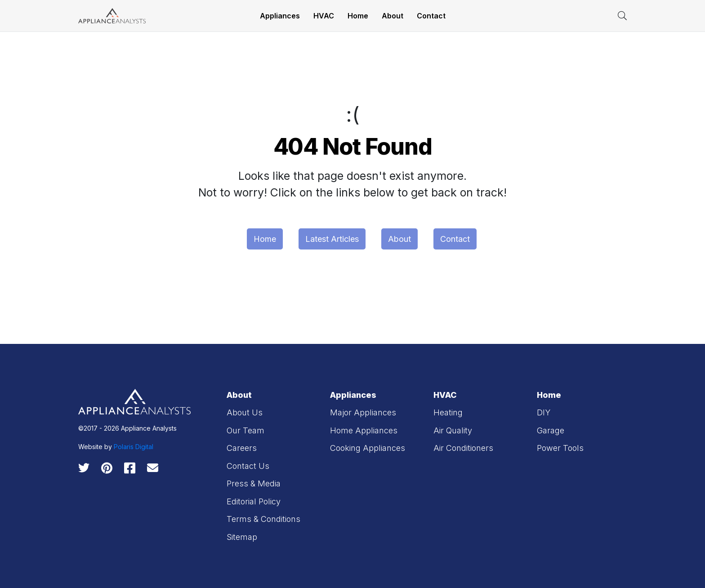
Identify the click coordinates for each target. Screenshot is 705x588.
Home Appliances (364, 430)
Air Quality (453, 430)
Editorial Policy (254, 501)
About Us (245, 412)
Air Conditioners (463, 448)
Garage (551, 430)
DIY (544, 412)
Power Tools (560, 448)
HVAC (324, 16)
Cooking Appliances (368, 448)
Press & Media (254, 483)
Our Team (245, 430)
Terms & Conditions (263, 519)
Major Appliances (363, 412)
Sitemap (242, 537)
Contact (431, 16)
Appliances (280, 16)
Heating (448, 412)
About (393, 16)
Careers (242, 448)
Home (358, 16)
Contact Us (248, 466)
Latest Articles (332, 239)
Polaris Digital (134, 447)
